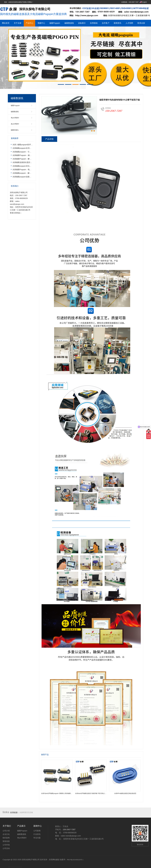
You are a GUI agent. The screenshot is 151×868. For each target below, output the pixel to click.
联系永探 (141, 23)
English (143, 2)
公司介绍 (6, 831)
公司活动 (6, 848)
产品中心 (29, 23)
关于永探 (18, 23)
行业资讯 (37, 834)
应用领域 (94, 23)
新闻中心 (38, 826)
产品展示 (21, 826)
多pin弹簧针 (15, 124)
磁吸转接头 (15, 130)
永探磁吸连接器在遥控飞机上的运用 (27, 162)
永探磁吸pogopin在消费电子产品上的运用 (29, 148)
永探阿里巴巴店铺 (26, 812)
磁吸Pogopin (55, 23)
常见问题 (37, 838)
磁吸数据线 (69, 23)
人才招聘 (129, 23)
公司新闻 (37, 831)
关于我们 (7, 826)
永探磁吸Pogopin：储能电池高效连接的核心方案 (32, 155)
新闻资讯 (117, 23)
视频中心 (41, 23)
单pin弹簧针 (15, 118)
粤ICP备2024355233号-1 (75, 860)
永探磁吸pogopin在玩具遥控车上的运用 (28, 166)
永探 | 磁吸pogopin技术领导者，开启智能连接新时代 (33, 145)
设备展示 (82, 23)
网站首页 (6, 23)
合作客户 (106, 23)
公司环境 (6, 845)
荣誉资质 (6, 841)
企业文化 (6, 834)
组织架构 (6, 838)
